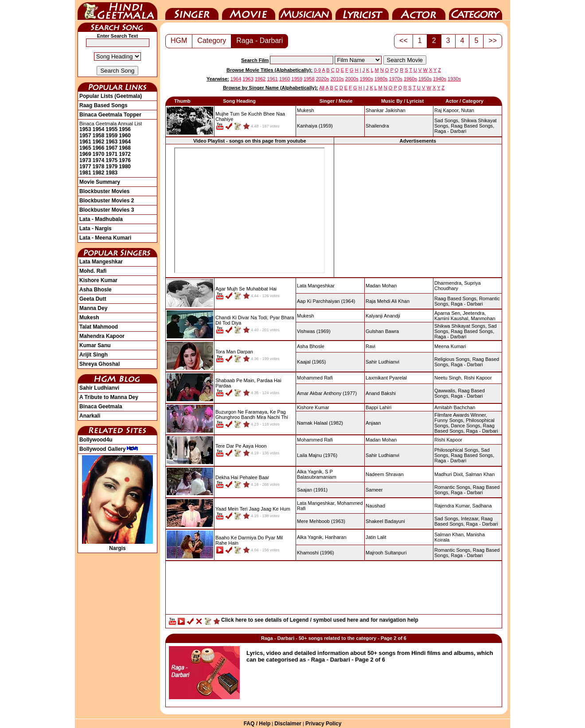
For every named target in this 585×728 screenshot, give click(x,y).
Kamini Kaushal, (452, 318)
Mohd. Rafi (93, 271)
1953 (85, 129)
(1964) (326, 301)
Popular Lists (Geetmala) (111, 96)
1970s (396, 79)
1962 (99, 142)
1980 (125, 167)
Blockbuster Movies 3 (107, 210)
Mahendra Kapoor (102, 336)
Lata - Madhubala (101, 219)
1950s (425, 79)
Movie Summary (100, 182)
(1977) (327, 393)
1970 (99, 154)
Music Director (305, 10)
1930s (454, 79)
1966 (99, 148)
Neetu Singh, (448, 378)
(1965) (311, 362)
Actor (419, 10)
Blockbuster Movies (104, 191)
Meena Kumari (450, 346)
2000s (352, 79)
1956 (125, 129)
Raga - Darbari (259, 41)
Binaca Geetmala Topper (110, 115)
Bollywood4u (96, 440)
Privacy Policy (323, 724)
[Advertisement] (418, 210)
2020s (323, 79)
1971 (112, 154)
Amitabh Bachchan (455, 407)
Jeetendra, (474, 313)
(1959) (315, 126)
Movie (249, 10)
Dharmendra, (448, 283)
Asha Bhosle (96, 290)
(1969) (314, 331)
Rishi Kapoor (478, 378)
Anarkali (90, 416)
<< (404, 41)
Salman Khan (480, 474)
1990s (367, 79)
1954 (99, 129)
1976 (125, 160)
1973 (85, 160)
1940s (440, 79)
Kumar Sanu (95, 345)
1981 (85, 173)
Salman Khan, (450, 534)
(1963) (321, 521)
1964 (125, 142)
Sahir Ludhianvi (99, 388)
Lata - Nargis (96, 228)
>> (493, 41)
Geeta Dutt (93, 299)
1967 (112, 148)
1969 (85, 154)
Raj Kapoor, (447, 110)
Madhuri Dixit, (449, 474)
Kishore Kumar (98, 280)
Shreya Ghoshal (99, 364)
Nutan (468, 110)
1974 (99, 160)
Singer (192, 10)
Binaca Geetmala (101, 407)
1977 (85, 167)
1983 (112, 173)
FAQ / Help (257, 724)
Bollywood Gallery (109, 449)
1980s (381, 79)
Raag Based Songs (103, 105)
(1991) (312, 490)
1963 (112, 142)
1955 (112, 129)
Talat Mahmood (99, 327)
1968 (125, 148)
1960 (125, 136)
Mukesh (89, 318)
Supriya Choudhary (458, 286)
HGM (179, 41)
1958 (99, 136)
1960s (410, 79)
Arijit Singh (94, 355)
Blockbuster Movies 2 (107, 201)
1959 (112, 136)
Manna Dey (93, 308)
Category (476, 10)
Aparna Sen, (448, 313)
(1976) (317, 455)
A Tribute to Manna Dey (109, 397)
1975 (112, 160)
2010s (337, 79)
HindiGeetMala (117, 10)
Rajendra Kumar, (453, 506)
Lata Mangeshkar (101, 262)
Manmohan (483, 318)
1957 (85, 136)
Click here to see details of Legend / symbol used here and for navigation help (320, 620)
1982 (99, 173)
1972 (125, 154)
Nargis (117, 545)
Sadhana (482, 506)
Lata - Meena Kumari (105, 238)
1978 (99, 167)
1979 (112, 167)
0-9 (317, 70)
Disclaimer (288, 724)
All (322, 88)
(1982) (320, 423)
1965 (85, 148)
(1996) (316, 553)
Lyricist (362, 10)
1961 (85, 142)
